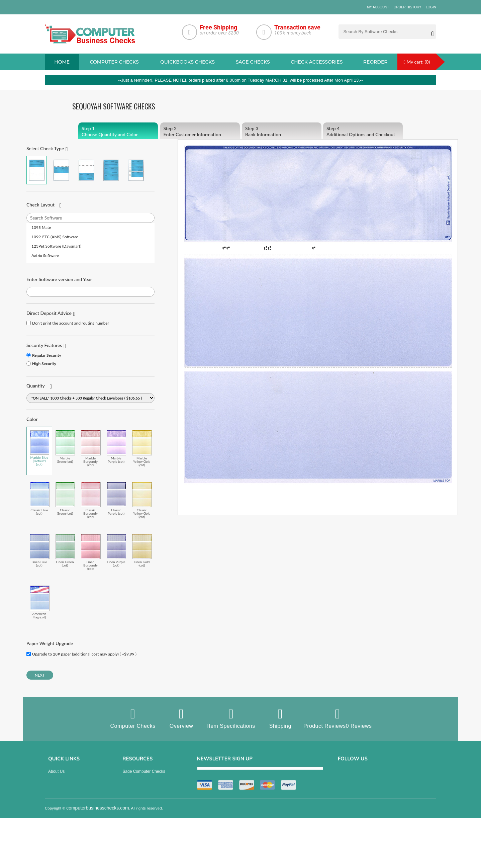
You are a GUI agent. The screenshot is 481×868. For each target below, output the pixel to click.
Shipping (280, 718)
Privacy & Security (64, 786)
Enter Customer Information (200, 131)
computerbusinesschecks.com (98, 863)
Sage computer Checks (144, 777)
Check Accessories (317, 62)
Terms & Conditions (66, 795)
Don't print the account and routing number (71, 323)
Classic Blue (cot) (40, 498)
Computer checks (114, 62)
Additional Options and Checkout (363, 131)
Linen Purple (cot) (117, 550)
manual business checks (145, 805)
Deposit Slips (134, 823)
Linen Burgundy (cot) (91, 552)
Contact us (58, 805)
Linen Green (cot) (65, 550)
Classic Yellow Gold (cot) (142, 500)
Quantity (36, 386)
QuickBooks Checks (187, 62)
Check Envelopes (138, 833)
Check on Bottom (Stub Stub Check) (86, 170)
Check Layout (40, 205)
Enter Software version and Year (59, 279)
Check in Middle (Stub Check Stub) (61, 170)
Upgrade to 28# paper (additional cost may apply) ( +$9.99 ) (84, 654)
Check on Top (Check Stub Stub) (37, 170)
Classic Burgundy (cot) (91, 500)
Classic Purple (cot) (117, 498)
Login (431, 7)
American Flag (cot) (40, 602)
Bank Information (282, 131)
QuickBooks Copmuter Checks (150, 795)
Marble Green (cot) (65, 447)
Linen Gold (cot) (142, 550)
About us (56, 777)
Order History (408, 7)
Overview (181, 718)
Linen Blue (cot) (40, 550)
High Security (44, 364)
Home (62, 62)
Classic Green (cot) (65, 498)
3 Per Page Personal (136, 170)
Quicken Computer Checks (146, 814)
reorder (375, 62)
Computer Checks (133, 718)
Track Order (59, 823)
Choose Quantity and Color (118, 131)
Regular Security (47, 355)
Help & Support (62, 833)
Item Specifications (231, 718)
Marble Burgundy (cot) (91, 448)
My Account (378, 7)
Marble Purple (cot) (117, 447)
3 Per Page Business (111, 170)
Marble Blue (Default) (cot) (40, 448)
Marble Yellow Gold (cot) (142, 448)
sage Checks (253, 62)
